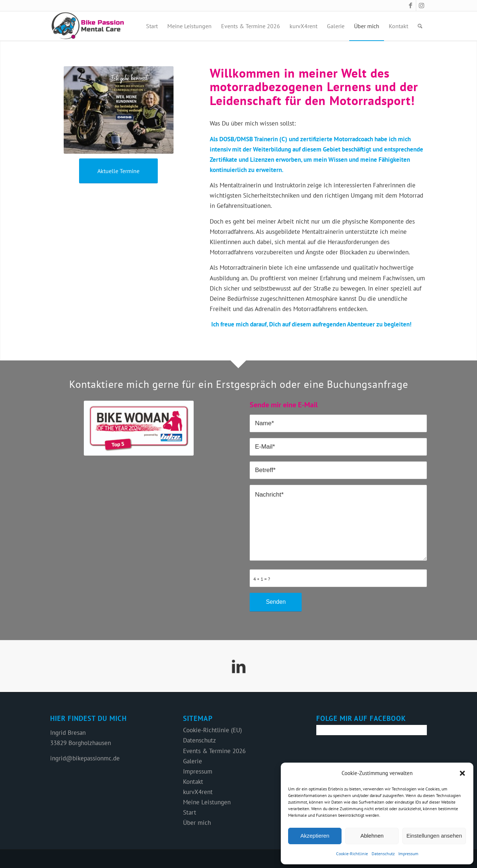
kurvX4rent (198, 792)
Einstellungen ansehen (434, 836)
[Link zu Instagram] (422, 5)
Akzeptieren (315, 836)
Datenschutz (383, 854)
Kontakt (193, 782)
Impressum (408, 854)
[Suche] (420, 26)
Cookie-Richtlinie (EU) (213, 730)
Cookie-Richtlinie (352, 854)
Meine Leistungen (207, 802)
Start (190, 812)
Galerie (193, 761)
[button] (462, 773)
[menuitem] (152, 26)
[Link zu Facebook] (411, 5)
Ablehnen (372, 836)
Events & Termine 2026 (214, 751)
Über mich (197, 823)
